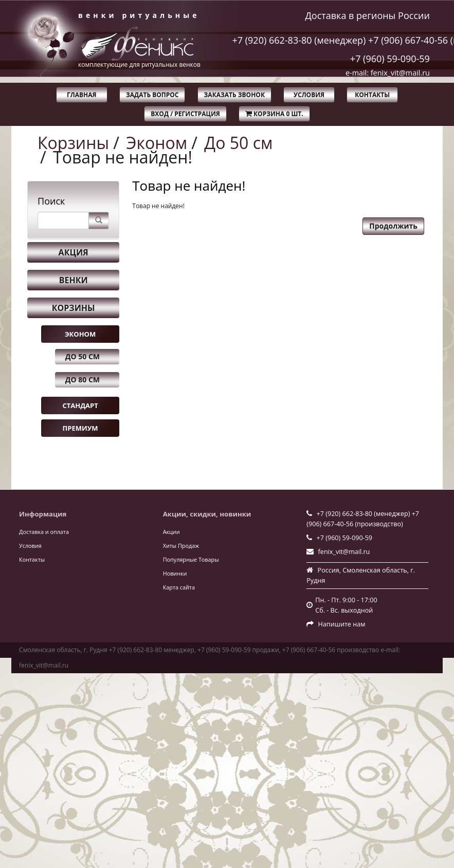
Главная (81, 95)
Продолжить (393, 226)
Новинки (175, 573)
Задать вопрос (152, 95)
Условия (309, 95)
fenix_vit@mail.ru (344, 552)
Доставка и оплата (44, 532)
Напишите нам (342, 624)
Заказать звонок (234, 95)
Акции (171, 532)
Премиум (80, 428)
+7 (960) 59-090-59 (390, 59)
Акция (74, 252)
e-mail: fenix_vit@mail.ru (388, 73)
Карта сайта (179, 587)
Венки (74, 280)
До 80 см (83, 380)
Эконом (157, 143)
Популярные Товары (191, 559)
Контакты (372, 95)
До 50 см (238, 143)
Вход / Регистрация (185, 114)
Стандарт (80, 405)
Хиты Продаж (181, 546)
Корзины (73, 143)
